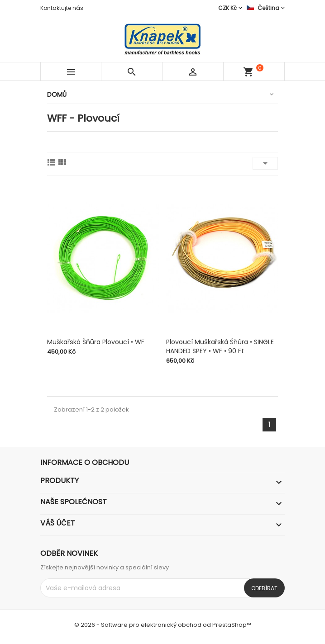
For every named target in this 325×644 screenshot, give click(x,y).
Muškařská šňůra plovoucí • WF (96, 342)
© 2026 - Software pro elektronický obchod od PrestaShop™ (163, 625)
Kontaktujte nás (62, 8)
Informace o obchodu (85, 462)
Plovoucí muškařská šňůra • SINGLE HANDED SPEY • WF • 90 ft (220, 346)
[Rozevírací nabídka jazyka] (266, 8)
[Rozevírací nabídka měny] (230, 8)
